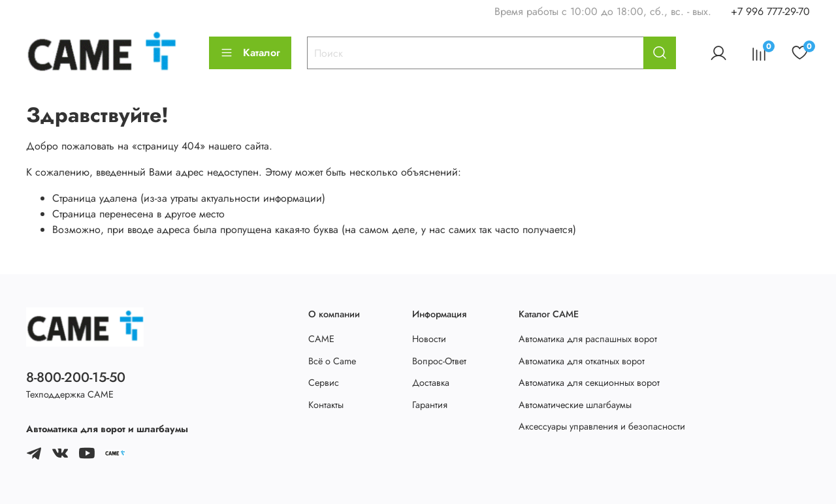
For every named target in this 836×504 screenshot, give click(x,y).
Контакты (326, 405)
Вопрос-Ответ (439, 361)
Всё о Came (332, 361)
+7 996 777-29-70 (770, 11)
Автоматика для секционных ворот (589, 383)
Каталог (250, 53)
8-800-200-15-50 (76, 377)
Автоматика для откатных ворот (582, 361)
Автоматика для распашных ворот (588, 339)
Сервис (324, 383)
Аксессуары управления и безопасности (602, 426)
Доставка (431, 383)
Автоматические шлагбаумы (575, 405)
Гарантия (430, 405)
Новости (429, 339)
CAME (321, 339)
